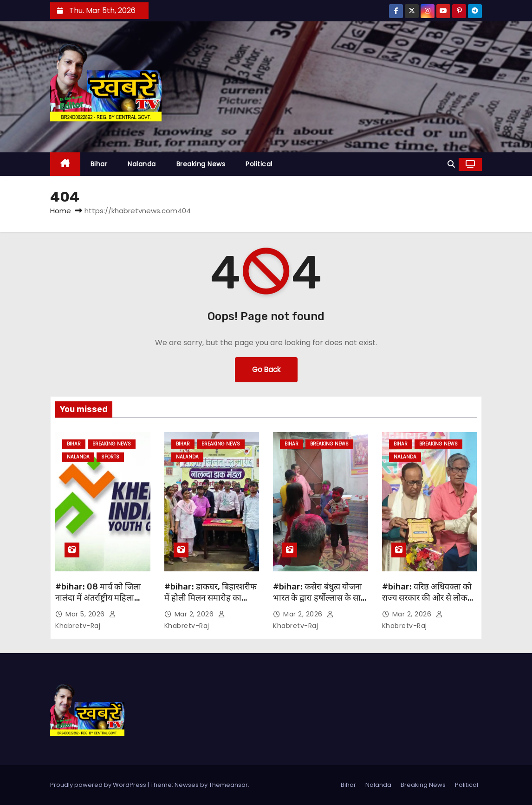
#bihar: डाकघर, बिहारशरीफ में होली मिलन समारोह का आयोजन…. (211, 598)
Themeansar (228, 785)
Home (61, 211)
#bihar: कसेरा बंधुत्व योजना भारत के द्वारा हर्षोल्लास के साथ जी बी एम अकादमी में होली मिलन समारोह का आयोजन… (320, 603)
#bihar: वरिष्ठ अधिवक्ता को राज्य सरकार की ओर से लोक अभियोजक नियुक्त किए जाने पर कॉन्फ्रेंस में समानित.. (427, 603)
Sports (110, 457)
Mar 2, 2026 (195, 614)
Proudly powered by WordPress (99, 785)
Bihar (99, 164)
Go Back (266, 370)
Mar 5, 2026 (86, 614)
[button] (451, 164)
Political (259, 164)
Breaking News (201, 164)
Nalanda (142, 164)
